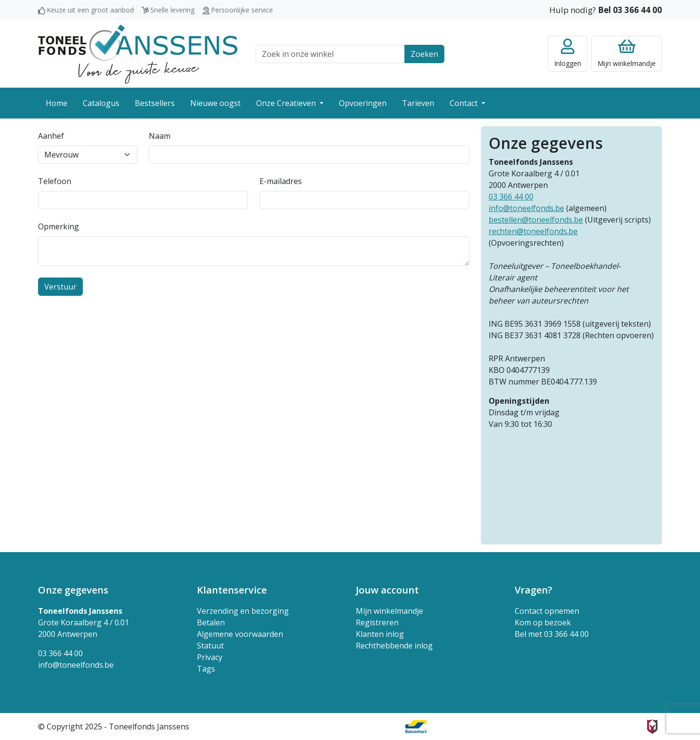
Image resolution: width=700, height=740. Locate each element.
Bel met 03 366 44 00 (552, 634)
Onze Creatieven (287, 103)
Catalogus (101, 103)
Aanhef (51, 136)
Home (57, 103)
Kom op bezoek (543, 622)
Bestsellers (155, 103)
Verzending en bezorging (243, 611)
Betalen (211, 622)
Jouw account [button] (387, 590)
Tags (206, 669)
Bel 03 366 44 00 (630, 10)
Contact (465, 103)
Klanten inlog (380, 634)
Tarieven (418, 103)
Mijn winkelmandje (389, 611)
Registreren (377, 622)
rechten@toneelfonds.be (533, 231)
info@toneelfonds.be (526, 208)
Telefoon (55, 181)
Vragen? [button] (533, 590)
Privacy (210, 657)
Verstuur (60, 287)
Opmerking (58, 226)
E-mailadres (281, 181)
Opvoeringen (363, 103)
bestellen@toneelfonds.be (536, 220)
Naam (160, 136)
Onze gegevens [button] (73, 590)
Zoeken (424, 54)
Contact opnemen (547, 611)
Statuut (210, 646)
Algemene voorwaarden (240, 634)
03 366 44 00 (511, 197)
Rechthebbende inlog (394, 646)
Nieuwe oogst (215, 103)
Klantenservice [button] (232, 590)
